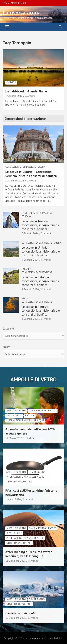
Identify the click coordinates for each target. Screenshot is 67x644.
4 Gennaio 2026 (30, 319)
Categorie (8, 329)
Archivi (6, 347)
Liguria (41, 167)
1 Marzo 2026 (13, 499)
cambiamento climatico (43, 411)
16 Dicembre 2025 (16, 618)
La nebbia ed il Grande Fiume (26, 91)
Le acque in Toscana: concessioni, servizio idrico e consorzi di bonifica (41, 225)
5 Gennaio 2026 (30, 260)
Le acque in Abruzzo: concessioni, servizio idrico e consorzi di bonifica (41, 311)
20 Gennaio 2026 (15, 181)
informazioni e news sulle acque (25, 420)
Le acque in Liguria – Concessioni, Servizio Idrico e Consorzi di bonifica (31, 174)
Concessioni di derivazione (21, 167)
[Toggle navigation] (7, 27)
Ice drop (11, 82)
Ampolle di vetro (16, 411)
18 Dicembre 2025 (16, 561)
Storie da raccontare (19, 482)
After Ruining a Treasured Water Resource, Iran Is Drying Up (28, 554)
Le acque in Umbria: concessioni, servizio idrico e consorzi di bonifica (41, 251)
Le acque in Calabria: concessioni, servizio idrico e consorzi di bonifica (41, 281)
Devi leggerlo (14, 416)
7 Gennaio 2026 (30, 233)
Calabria (26, 269)
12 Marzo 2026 (14, 438)
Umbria (58, 243)
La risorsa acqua (22, 12)
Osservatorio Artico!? (20, 613)
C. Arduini (30, 96)
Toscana (27, 216)
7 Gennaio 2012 (14, 96)
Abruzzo (26, 299)
